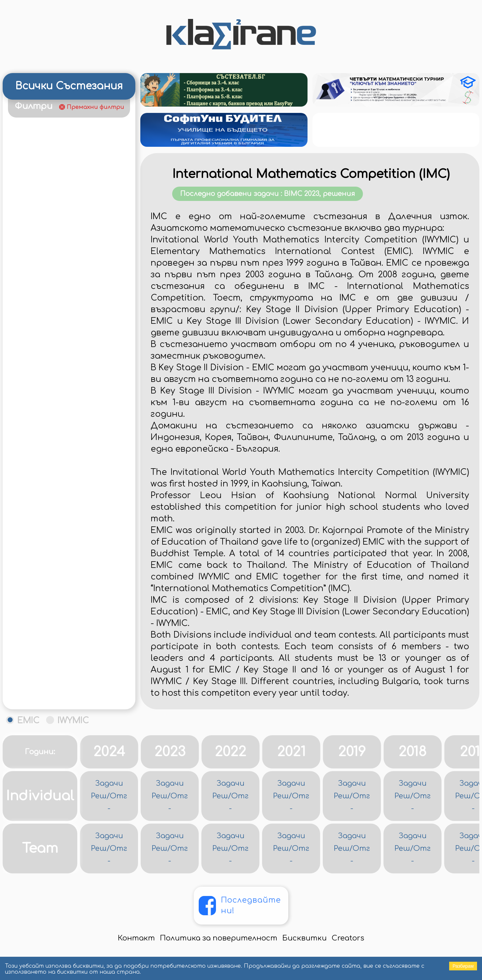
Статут (99, 121)
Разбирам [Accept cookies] (463, 966)
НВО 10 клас (32, 661)
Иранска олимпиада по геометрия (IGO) (51, 392)
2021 (291, 797)
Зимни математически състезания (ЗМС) (52, 374)
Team (40, 893)
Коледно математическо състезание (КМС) (54, 410)
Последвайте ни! (254, 944)
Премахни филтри (95, 107)
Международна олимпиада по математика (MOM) (62, 589)
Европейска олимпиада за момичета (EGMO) (56, 320)
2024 (109, 797)
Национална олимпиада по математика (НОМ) (58, 643)
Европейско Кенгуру (45, 339)
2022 (230, 797)
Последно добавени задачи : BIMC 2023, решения (377, 225)
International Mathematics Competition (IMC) (381, 192)
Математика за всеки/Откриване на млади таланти (65, 536)
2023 (170, 797)
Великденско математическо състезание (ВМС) (62, 249)
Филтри (34, 106)
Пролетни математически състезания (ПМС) (59, 751)
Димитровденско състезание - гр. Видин (70, 285)
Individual (40, 841)
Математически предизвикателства (46, 572)
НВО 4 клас (31, 679)
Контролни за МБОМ (47, 482)
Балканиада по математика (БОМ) (60, 231)
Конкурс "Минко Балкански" (58, 428)
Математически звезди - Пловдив (70, 554)
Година (59, 121)
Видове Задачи (42, 136)
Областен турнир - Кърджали (63, 715)
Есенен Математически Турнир (67, 356)
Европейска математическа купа (69, 303)
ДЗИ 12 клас (32, 267)
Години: (40, 797)
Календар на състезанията (59, 177)
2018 (413, 797)
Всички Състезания (69, 86)
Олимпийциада (38, 733)
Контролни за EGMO (47, 446)
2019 (352, 797)
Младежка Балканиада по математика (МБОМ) (54, 607)
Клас (25, 121)
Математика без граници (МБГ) (66, 518)
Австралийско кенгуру (50, 213)
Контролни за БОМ (44, 464)
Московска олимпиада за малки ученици (65, 625)
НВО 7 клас (31, 697)
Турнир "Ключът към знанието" (66, 195)
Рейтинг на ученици (47, 159)
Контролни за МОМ (45, 500)
